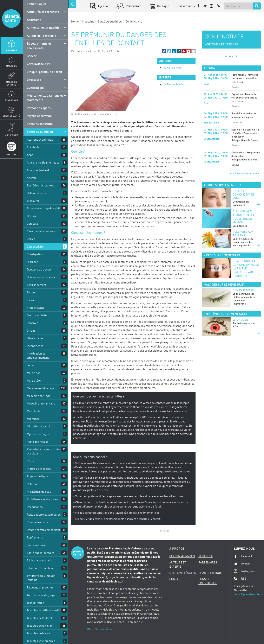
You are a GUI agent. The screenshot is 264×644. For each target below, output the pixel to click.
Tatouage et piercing (40, 587)
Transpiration (35, 603)
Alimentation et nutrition (44, 27)
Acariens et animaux (40, 139)
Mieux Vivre (11, 135)
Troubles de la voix (38, 633)
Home (75, 21)
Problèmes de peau (39, 492)
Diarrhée (32, 262)
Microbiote (34, 411)
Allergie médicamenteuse (43, 162)
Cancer (32, 56)
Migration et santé (38, 426)
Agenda (102, 6)
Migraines (33, 419)
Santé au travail (37, 545)
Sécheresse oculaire (40, 560)
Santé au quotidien (40, 132)
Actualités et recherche (43, 12)
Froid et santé (36, 308)
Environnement (37, 285)
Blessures (33, 201)
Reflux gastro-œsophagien (44, 514)
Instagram (244, 571)
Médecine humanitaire (41, 403)
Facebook (243, 556)
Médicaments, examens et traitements (45, 98)
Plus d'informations (100, 629)
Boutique (163, 6)
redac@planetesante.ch (249, 594)
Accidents (33, 147)
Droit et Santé (11, 116)
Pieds (30, 461)
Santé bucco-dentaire (41, 553)
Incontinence (35, 346)
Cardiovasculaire (39, 64)
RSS (240, 579)
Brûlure (32, 216)
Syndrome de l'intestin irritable (41, 578)
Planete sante (11, 19)
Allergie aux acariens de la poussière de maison (244, 217)
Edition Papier (37, 4)
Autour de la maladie (41, 36)
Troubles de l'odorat (39, 618)
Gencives (32, 323)
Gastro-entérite (37, 315)
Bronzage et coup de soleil (43, 208)
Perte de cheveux (38, 442)
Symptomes (11, 100)
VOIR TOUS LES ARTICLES (221, 44)
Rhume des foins (37, 522)
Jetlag (31, 365)
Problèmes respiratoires (42, 499)
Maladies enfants (11, 83)
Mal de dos (34, 373)
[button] (164, 51)
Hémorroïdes (35, 338)
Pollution (33, 484)
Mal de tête (34, 380)
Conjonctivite (35, 246)
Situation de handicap (41, 568)
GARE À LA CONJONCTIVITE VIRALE (243, 194)
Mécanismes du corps (41, 388)
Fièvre (31, 300)
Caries (31, 239)
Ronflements (35, 537)
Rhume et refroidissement (43, 530)
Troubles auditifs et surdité (44, 610)
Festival (11, 154)
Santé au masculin (40, 124)
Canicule (32, 224)
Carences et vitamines (41, 231)
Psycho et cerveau (39, 116)
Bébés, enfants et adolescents (39, 46)
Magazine (11, 50)
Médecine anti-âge (39, 396)
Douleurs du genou (39, 269)
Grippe (31, 330)
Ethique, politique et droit (44, 72)
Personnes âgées (39, 108)
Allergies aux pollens (243, 233)
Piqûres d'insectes (39, 469)
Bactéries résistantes (40, 185)
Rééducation (35, 507)
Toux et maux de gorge (41, 595)
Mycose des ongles (39, 434)
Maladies (11, 66)
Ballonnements (36, 193)
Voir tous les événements (244, 173)
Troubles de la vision (40, 626)
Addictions (34, 20)
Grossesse (34, 79)
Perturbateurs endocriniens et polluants (45, 451)
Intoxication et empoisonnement (38, 355)
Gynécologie (35, 88)
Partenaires (133, 6)
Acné (30, 155)
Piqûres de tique (37, 476)
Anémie (32, 178)
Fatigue (32, 292)
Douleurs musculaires (41, 277)
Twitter (242, 564)
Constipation (35, 254)
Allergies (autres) (38, 170)
